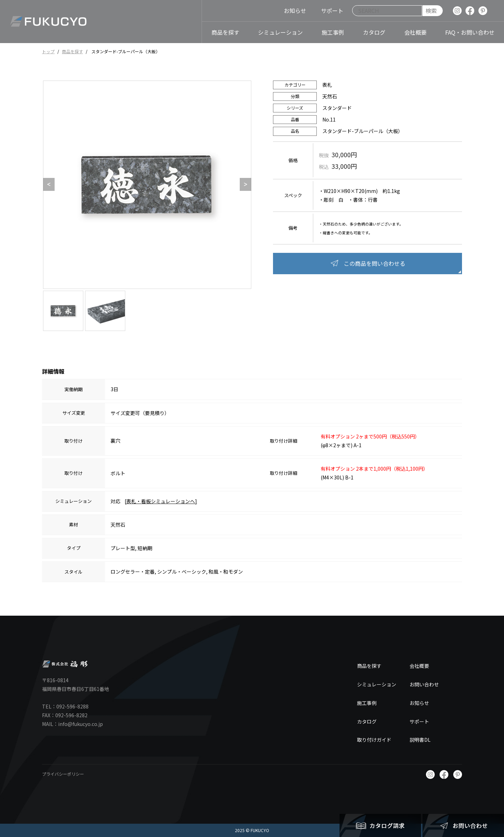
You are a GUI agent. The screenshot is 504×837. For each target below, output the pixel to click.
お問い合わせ (424, 684)
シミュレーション (377, 684)
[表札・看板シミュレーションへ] (161, 501)
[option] (147, 185)
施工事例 (367, 703)
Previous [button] (47, 185)
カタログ (367, 721)
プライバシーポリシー (63, 774)
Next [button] (243, 185)
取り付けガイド (374, 740)
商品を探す (72, 51)
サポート (419, 721)
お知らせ (419, 703)
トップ (48, 51)
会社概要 (419, 666)
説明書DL (420, 740)
